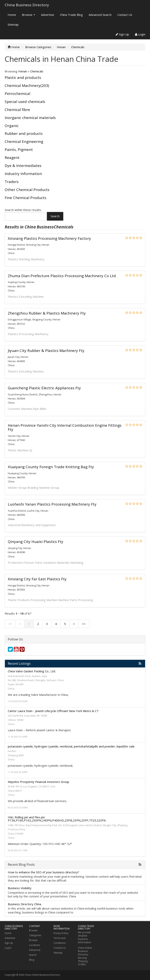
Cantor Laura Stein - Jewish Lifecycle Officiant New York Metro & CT (53, 711)
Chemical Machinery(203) (27, 86)
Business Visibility (20, 888)
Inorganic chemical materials (30, 118)
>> (84, 624)
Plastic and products (23, 78)
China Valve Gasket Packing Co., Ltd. (32, 671)
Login (140, 34)
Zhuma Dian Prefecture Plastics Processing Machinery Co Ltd (62, 276)
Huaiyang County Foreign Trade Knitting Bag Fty (51, 467)
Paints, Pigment (19, 150)
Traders (12, 182)
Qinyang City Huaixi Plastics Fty (36, 542)
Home (12, 15)
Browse (29, 15)
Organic (12, 126)
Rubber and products (24, 133)
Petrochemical (17, 94)
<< (10, 624)
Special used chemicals (25, 102)
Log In (8, 948)
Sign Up (122, 34)
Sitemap (13, 24)
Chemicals (37, 71)
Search (55, 216)
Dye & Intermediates (23, 166)
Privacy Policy (61, 933)
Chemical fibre (17, 110)
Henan (23, 71)
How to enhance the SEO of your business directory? (43, 872)
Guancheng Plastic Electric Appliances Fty (44, 388)
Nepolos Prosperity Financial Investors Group (38, 782)
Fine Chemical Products (25, 198)
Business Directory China (25, 904)
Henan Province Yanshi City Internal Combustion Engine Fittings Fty (65, 427)
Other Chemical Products (27, 190)
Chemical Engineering (24, 142)
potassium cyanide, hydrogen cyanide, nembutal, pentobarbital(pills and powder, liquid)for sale (71, 746)
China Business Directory (27, 5)
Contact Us (125, 15)
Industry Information (23, 174)
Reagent (12, 158)
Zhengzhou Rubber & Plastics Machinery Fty (47, 313)
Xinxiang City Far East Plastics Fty (37, 579)
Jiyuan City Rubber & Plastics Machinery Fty (46, 351)
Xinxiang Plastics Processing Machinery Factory (49, 238)
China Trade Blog (71, 15)
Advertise (48, 15)
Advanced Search (100, 15)
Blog (32, 960)
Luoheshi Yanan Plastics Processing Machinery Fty (52, 504)
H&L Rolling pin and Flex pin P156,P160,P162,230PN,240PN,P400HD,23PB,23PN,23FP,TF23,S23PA (57, 819)
